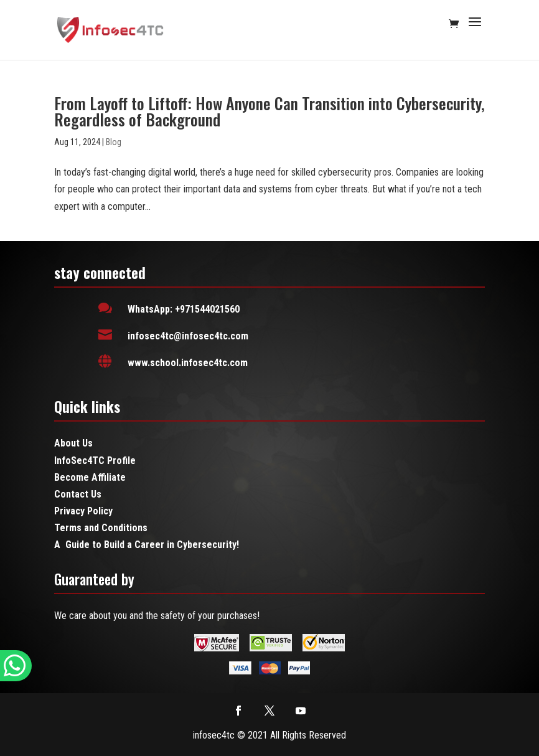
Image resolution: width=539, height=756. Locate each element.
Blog (114, 142)
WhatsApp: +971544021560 (184, 309)
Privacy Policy (83, 511)
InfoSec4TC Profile (95, 461)
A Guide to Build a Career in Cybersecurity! (147, 545)
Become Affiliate (90, 477)
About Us (73, 443)
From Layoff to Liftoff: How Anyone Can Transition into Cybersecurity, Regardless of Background (269, 111)
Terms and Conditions (101, 528)
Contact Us (78, 494)
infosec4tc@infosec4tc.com (188, 336)
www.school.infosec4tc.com (188, 363)
